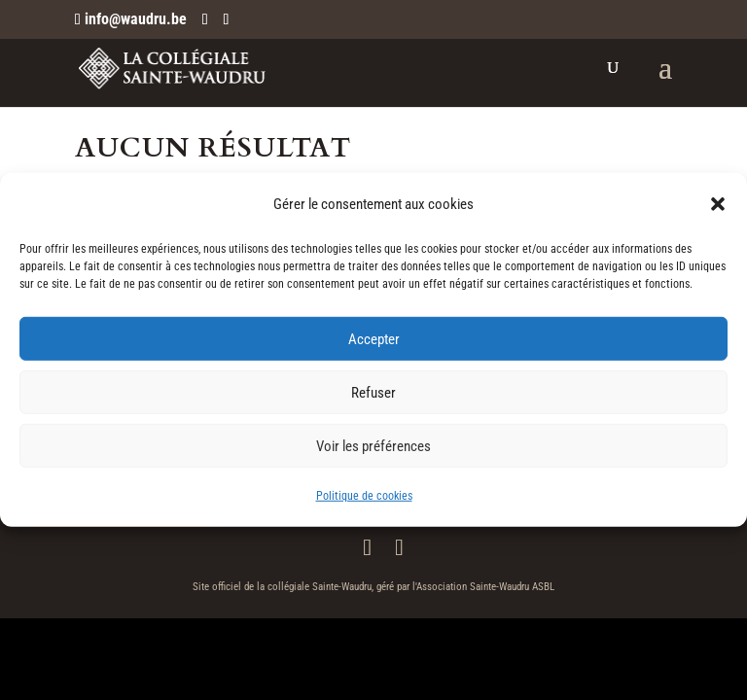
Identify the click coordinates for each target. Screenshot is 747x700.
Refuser (373, 393)
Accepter (374, 339)
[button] (718, 204)
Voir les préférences (373, 446)
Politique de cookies (364, 496)
